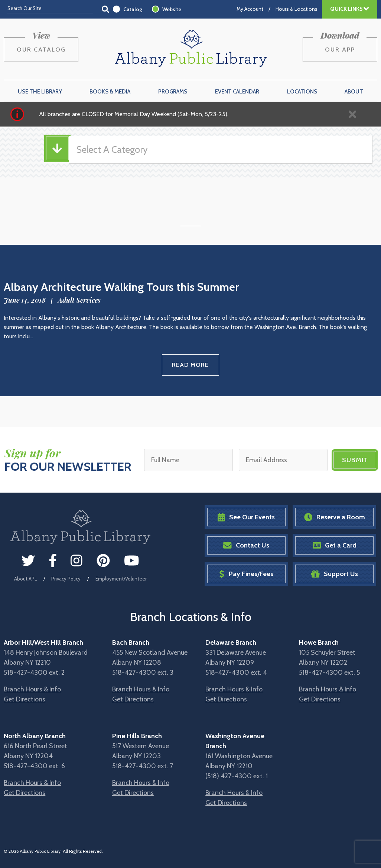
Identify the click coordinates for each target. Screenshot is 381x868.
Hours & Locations (297, 9)
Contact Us (246, 545)
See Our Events (246, 517)
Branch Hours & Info (32, 689)
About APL (25, 579)
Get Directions (25, 699)
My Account (250, 9)
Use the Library (40, 92)
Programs (173, 92)
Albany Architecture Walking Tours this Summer (121, 287)
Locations (302, 92)
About (354, 92)
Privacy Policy (66, 579)
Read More (190, 365)
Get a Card (335, 545)
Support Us (335, 574)
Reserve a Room (335, 517)
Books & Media (110, 92)
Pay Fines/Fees (246, 574)
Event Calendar (237, 92)
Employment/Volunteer (121, 579)
